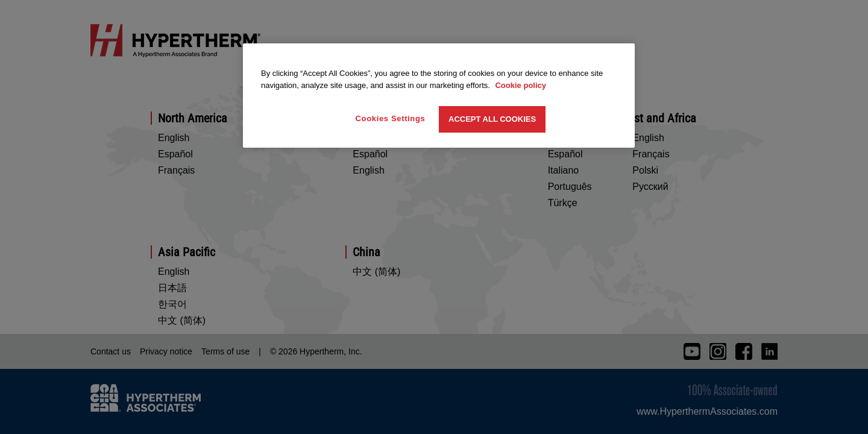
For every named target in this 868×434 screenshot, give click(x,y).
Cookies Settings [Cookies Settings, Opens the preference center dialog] (391, 118)
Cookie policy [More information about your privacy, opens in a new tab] (520, 85)
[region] (439, 96)
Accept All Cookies (492, 119)
